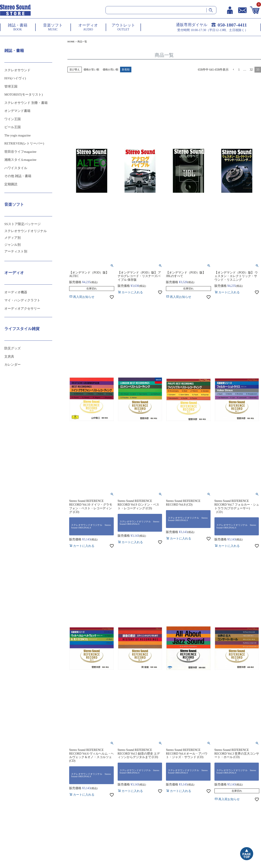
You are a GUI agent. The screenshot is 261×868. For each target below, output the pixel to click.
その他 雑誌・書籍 (18, 176)
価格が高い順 (110, 70)
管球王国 (11, 86)
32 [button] (251, 70)
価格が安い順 (91, 70)
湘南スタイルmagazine (20, 160)
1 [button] (239, 70)
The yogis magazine (18, 135)
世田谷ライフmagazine (20, 152)
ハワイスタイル (16, 168)
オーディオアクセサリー (22, 309)
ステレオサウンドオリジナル (26, 231)
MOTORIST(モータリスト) (23, 95)
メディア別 (13, 238)
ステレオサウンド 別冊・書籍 (26, 103)
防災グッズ (13, 348)
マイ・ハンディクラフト (22, 300)
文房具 (9, 357)
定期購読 (11, 184)
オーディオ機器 (16, 292)
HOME (71, 41)
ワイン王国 (13, 119)
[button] (233, 70)
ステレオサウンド (17, 70)
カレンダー (13, 365)
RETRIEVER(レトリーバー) (24, 143)
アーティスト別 (16, 251)
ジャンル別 (13, 245)
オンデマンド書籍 (17, 111)
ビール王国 (13, 127)
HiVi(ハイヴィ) (15, 78)
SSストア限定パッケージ (23, 224)
